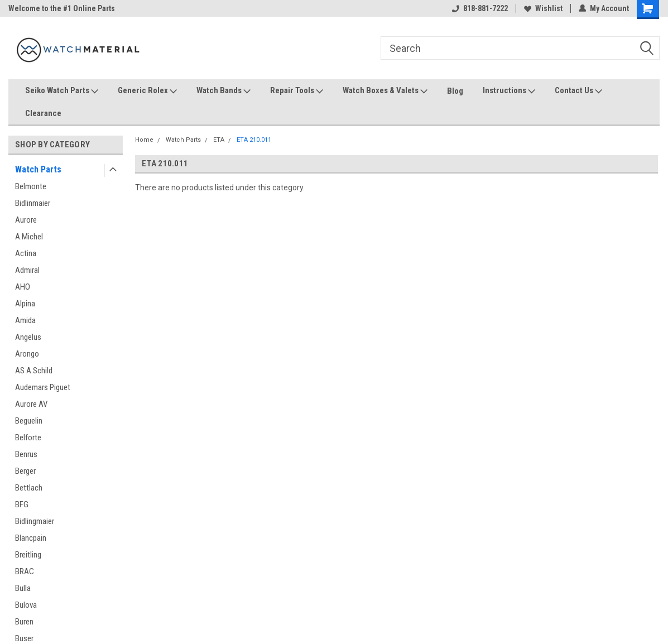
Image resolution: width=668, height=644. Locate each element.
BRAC (25, 571)
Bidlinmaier (33, 203)
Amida (25, 320)
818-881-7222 (480, 8)
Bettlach (29, 488)
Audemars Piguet (43, 387)
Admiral (27, 270)
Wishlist (543, 8)
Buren (24, 622)
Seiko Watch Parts (62, 91)
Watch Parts (38, 169)
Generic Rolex (147, 91)
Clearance (43, 113)
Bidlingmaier (35, 521)
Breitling (28, 555)
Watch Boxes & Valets (385, 91)
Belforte (28, 438)
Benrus (26, 454)
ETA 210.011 (254, 140)
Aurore (26, 220)
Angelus (28, 337)
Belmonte (31, 186)
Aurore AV (31, 404)
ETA (219, 140)
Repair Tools (297, 91)
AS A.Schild (34, 371)
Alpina (25, 304)
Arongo (27, 354)
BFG (22, 504)
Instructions (509, 91)
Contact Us (578, 91)
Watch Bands (224, 91)
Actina (26, 253)
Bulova (26, 605)
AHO (23, 287)
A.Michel (29, 237)
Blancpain (31, 538)
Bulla (23, 588)
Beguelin (29, 421)
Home (144, 140)
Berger (25, 471)
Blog (455, 91)
